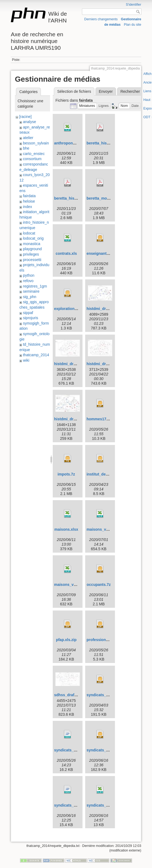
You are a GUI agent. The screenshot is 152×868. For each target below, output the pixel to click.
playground (32, 249)
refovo (28, 281)
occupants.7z (99, 585)
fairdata (29, 196)
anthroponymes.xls (71, 143)
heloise (29, 201)
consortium (32, 159)
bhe (26, 148)
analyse (29, 122)
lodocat (29, 233)
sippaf (28, 313)
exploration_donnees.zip (76, 309)
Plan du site (133, 25)
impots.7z (66, 474)
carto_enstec (34, 154)
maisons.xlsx (66, 529)
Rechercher (130, 91)
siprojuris (31, 318)
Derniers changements (101, 19)
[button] (87, 106)
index (27, 207)
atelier (28, 138)
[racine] (25, 117)
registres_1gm (35, 286)
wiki (26, 360)
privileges (31, 254)
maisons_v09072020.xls (75, 585)
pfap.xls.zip (66, 640)
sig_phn (30, 297)
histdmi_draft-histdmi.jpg (109, 309)
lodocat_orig (33, 238)
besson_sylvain (36, 143)
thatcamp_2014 (36, 355)
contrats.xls (66, 253)
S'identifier (133, 5)
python (29, 275)
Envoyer (106, 91)
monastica (32, 244)
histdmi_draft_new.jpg (74, 419)
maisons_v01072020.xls (108, 529)
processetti (32, 260)
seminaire (31, 291)
